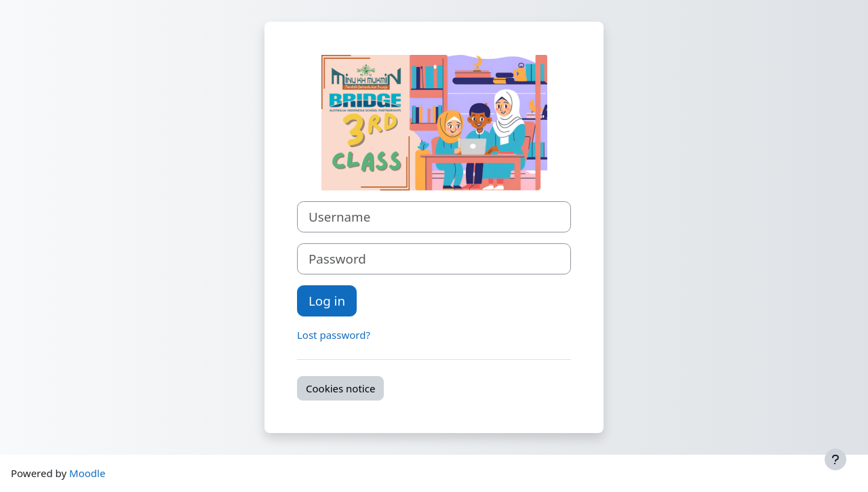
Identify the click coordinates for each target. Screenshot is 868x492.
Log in (327, 301)
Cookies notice (340, 388)
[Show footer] (835, 459)
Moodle (87, 473)
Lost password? (334, 335)
